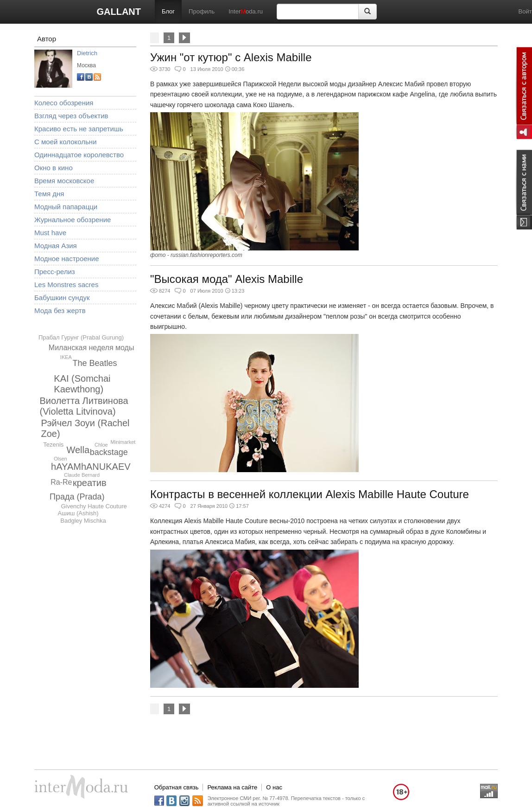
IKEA (66, 357)
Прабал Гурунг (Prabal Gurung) (81, 337)
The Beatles (95, 363)
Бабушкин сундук (62, 298)
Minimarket (123, 442)
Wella (78, 450)
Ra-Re (61, 482)
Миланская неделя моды (92, 348)
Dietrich (87, 53)
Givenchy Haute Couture (94, 506)
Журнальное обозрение (73, 220)
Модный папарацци (66, 207)
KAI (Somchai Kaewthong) (82, 384)
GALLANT (119, 12)
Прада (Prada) (77, 497)
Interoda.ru (246, 11)
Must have (50, 233)
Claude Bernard (82, 475)
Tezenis (53, 445)
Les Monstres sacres (66, 285)
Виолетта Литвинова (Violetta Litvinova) (84, 406)
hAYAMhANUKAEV (91, 467)
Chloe (101, 445)
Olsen (60, 459)
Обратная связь (177, 787)
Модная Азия (56, 246)
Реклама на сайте (232, 787)
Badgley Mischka (83, 521)
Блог (168, 11)
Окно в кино (54, 168)
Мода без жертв (60, 311)
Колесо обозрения (64, 103)
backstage (109, 452)
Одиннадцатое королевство (79, 155)
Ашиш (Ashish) (78, 513)
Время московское (64, 181)
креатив (90, 483)
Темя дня (49, 194)
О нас (274, 787)
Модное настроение (67, 259)
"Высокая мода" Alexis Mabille (227, 279)
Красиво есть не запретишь (79, 129)
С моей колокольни (66, 142)
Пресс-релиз (55, 272)
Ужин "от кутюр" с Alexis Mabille (231, 57)
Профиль (202, 11)
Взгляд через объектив (71, 116)
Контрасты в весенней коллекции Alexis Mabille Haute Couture (310, 494)
